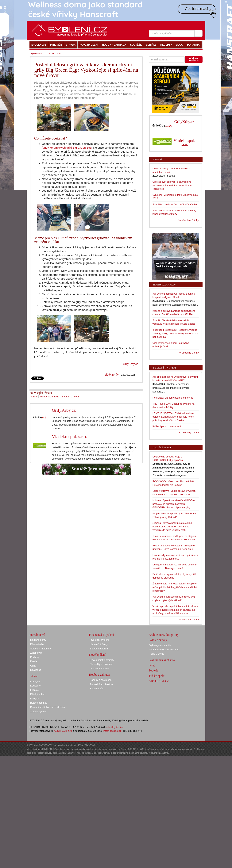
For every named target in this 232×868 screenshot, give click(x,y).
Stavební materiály (41, 649)
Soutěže (154, 670)
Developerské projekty (102, 660)
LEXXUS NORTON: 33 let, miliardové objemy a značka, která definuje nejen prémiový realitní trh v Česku (173, 417)
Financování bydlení (101, 635)
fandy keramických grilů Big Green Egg (67, 148)
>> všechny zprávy (188, 619)
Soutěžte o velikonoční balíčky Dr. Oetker (175, 204)
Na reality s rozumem (101, 664)
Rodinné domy (38, 640)
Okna (33, 666)
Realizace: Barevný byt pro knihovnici (173, 398)
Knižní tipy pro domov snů (167, 426)
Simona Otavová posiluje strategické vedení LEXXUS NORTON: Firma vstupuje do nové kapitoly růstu (172, 526)
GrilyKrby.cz (130, 364)
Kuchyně (35, 681)
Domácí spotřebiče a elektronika (48, 707)
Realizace (36, 670)
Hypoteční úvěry (99, 644)
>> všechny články (189, 220)
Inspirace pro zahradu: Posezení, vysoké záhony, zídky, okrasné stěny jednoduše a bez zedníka (175, 333)
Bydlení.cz (36, 54)
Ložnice (35, 690)
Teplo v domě (157, 654)
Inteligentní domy (99, 669)
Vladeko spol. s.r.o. (69, 437)
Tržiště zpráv (110, 375)
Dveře (34, 661)
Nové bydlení (97, 655)
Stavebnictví (37, 635)
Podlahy (35, 657)
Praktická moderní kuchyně (164, 650)
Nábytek (35, 699)
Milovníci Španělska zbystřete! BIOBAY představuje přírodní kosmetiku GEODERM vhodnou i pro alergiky (174, 504)
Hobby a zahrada (50, 397)
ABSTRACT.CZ (159, 681)
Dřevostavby (37, 644)
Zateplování (37, 653)
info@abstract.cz (112, 731)
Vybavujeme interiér (160, 645)
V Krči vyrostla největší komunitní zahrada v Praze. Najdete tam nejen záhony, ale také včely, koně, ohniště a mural (176, 610)
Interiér (34, 676)
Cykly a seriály (158, 640)
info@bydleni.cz (115, 727)
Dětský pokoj (37, 694)
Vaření (34, 397)
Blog (152, 665)
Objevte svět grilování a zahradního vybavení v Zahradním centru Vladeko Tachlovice (173, 185)
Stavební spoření (99, 649)
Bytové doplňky (39, 703)
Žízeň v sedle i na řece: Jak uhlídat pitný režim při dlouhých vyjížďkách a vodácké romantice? (175, 587)
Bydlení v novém (71, 397)
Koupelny (35, 686)
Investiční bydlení (99, 640)
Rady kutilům (97, 688)
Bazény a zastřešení (101, 680)
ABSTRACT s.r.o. (64, 731)
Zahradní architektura (102, 684)
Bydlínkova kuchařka (162, 660)
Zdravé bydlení (38, 711)
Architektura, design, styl (164, 635)
